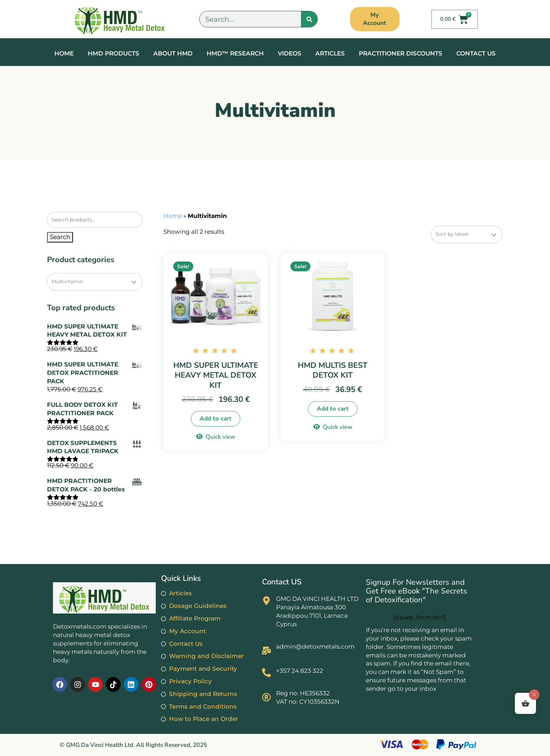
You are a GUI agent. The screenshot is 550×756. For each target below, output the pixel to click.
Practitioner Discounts (401, 53)
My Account (375, 19)
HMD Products (113, 53)
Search (60, 237)
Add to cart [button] (216, 419)
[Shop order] (467, 234)
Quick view (220, 437)
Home (64, 53)
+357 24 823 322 (300, 671)
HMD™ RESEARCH (235, 53)
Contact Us (476, 53)
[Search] (309, 19)
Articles (330, 53)
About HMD (173, 53)
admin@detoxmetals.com (315, 646)
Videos (290, 53)
